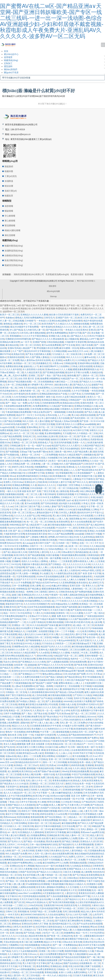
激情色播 (71, 375)
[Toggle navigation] (103, 45)
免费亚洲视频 (6, 430)
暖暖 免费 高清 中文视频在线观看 (68, 616)
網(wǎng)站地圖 (53, 291)
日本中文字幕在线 (28, 802)
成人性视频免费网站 (36, 835)
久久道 (34, 485)
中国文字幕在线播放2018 (28, 458)
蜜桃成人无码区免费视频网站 (29, 318)
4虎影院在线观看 (87, 415)
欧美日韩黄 (29, 851)
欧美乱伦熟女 (41, 668)
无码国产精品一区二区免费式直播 (46, 911)
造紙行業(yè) (11, 191)
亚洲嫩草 (16, 561)
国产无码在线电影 (49, 503)
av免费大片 (69, 360)
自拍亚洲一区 (20, 665)
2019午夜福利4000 (31, 777)
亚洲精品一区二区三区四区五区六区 (47, 784)
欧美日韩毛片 (20, 555)
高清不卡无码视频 (51, 860)
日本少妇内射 (69, 674)
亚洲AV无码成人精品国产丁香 (22, 348)
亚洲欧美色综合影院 (46, 659)
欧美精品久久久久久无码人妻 (67, 327)
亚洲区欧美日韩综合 (40, 741)
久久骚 (90, 951)
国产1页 (86, 333)
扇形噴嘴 (9, 206)
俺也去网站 (90, 698)
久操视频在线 (6, 549)
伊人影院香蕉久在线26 (33, 369)
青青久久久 (91, 586)
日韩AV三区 (11, 911)
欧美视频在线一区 (62, 476)
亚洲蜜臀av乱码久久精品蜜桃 (26, 647)
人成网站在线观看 (27, 887)
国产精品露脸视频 (36, 555)
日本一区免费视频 (20, 586)
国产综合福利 (54, 531)
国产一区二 (17, 851)
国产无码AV (15, 619)
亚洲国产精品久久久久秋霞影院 (20, 805)
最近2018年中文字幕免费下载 (89, 500)
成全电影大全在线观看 (69, 503)
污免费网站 (84, 488)
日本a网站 (17, 829)
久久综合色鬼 (84, 467)
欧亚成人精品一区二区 (11, 470)
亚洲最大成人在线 (57, 336)
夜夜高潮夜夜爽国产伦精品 (61, 668)
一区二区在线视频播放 (43, 382)
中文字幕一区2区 (20, 838)
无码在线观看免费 (78, 662)
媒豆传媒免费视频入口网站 (86, 509)
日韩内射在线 (80, 531)
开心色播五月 (46, 573)
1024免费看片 (64, 765)
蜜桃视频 (31, 768)
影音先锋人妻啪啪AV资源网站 (50, 887)
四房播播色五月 (44, 363)
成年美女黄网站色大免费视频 (37, 570)
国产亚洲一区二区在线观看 (90, 436)
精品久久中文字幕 (52, 942)
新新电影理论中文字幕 (74, 689)
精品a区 (57, 823)
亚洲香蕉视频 (84, 890)
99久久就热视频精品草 (93, 519)
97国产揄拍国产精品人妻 (60, 930)
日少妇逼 (34, 939)
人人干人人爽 (64, 415)
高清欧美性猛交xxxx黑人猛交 (30, 753)
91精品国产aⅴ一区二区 (72, 379)
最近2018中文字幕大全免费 (91, 945)
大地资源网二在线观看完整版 (40, 631)
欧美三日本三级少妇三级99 (91, 318)
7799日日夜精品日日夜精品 (71, 540)
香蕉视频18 (23, 911)
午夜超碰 (94, 558)
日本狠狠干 (30, 321)
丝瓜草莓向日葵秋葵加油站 (49, 927)
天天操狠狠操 (95, 960)
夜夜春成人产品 (45, 442)
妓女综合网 (60, 869)
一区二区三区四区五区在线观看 (55, 391)
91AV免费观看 (23, 741)
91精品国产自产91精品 (41, 698)
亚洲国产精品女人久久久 (78, 869)
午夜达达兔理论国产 (42, 412)
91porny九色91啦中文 (18, 528)
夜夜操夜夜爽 (37, 817)
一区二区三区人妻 (33, 494)
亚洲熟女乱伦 (16, 866)
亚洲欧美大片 (41, 509)
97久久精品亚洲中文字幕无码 (35, 848)
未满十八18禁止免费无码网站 (73, 972)
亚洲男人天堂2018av (13, 482)
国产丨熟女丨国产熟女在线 (53, 375)
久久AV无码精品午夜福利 (24, 397)
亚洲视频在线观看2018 (21, 921)
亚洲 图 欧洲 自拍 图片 (40, 838)
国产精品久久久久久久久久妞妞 (61, 948)
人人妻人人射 (18, 960)
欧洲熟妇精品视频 (50, 409)
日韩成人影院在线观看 (82, 366)
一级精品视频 (48, 738)
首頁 (6, 51)
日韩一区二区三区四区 (30, 345)
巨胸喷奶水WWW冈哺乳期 (18, 339)
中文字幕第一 (43, 793)
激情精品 (8, 324)
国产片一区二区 (83, 826)
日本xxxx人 (33, 954)
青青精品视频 (51, 972)
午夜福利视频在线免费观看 (18, 412)
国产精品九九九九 (82, 385)
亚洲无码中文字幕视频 (55, 832)
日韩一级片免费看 (52, 558)
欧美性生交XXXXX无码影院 (25, 671)
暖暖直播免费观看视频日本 (13, 522)
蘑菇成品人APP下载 (89, 339)
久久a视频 (21, 500)
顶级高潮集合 (75, 519)
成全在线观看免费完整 (63, 854)
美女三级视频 (46, 939)
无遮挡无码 (33, 552)
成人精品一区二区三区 (83, 625)
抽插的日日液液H (59, 439)
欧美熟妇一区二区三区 (24, 363)
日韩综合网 (59, 939)
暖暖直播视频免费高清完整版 (56, 589)
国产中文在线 (68, 345)
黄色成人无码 (79, 781)
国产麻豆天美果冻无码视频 (47, 957)
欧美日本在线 (22, 750)
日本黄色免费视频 (49, 820)
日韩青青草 (98, 866)
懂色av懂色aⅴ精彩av (52, 674)
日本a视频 (20, 427)
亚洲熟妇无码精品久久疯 (86, 406)
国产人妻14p (14, 558)
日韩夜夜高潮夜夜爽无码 (35, 531)
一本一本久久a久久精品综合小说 (56, 975)
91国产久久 (30, 948)
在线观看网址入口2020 (48, 388)
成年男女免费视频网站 (57, 333)
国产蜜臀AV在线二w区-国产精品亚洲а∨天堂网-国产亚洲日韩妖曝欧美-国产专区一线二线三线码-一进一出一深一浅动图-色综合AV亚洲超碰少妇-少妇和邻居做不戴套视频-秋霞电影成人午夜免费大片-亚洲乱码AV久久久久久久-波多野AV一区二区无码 (52, 21)
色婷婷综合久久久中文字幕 (60, 729)
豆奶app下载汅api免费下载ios (34, 452)
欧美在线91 (82, 583)
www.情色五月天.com (78, 351)
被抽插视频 (90, 540)
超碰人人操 (77, 811)
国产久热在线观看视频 (57, 896)
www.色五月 (40, 449)
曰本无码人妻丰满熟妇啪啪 (32, 333)
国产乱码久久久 (15, 841)
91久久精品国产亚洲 (19, 707)
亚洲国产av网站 (71, 427)
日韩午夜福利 (68, 707)
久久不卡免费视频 (22, 583)
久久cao (9, 506)
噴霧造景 (9, 196)
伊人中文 (73, 890)
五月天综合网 (68, 826)
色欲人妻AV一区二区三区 (77, 835)
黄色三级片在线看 (84, 345)
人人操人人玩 (65, 753)
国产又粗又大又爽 (84, 707)
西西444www (10, 817)
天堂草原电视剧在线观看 (34, 896)
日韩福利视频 (43, 439)
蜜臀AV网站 (9, 918)
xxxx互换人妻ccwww (19, 698)
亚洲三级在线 (16, 933)
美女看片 (20, 878)
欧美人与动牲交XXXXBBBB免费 (71, 738)
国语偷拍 (34, 540)
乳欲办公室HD (10, 662)
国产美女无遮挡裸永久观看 (38, 354)
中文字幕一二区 (47, 732)
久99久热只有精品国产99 (77, 680)
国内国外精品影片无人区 (64, 924)
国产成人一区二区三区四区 (84, 714)
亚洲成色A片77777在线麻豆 (58, 479)
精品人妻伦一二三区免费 (29, 756)
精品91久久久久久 (46, 485)
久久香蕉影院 (84, 905)
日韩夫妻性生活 (57, 851)
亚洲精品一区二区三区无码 (24, 442)
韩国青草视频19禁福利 (75, 951)
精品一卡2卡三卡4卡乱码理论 (17, 613)
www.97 (26, 470)
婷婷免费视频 (33, 732)
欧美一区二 (79, 936)
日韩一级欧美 (77, 747)
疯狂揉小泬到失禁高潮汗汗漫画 (64, 315)
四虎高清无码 (70, 905)
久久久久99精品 (85, 948)
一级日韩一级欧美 (14, 720)
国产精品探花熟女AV (87, 470)
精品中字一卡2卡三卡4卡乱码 (30, 415)
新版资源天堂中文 (14, 604)
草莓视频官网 (66, 473)
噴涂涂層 (9, 186)
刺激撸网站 (69, 933)
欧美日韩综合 (26, 771)
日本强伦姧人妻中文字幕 (60, 482)
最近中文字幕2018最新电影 (48, 826)
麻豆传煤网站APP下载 (89, 607)
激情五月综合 (72, 784)
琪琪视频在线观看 (78, 863)
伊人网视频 (29, 866)
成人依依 (93, 552)
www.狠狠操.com (33, 860)
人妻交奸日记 (71, 893)
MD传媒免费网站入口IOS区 (38, 601)
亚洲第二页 (34, 375)
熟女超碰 (94, 771)
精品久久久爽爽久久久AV (60, 509)
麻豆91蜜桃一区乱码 (69, 348)
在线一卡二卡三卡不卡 (90, 543)
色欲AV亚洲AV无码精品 (80, 918)
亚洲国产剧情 (39, 342)
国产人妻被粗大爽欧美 (36, 537)
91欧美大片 (67, 558)
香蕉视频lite (15, 336)
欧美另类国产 (48, 324)
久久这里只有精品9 (36, 622)
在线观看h (52, 449)
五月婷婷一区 (62, 543)
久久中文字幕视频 (80, 391)
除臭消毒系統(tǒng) (14, 260)
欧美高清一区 (61, 567)
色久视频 (39, 433)
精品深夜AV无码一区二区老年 (79, 787)
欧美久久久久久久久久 (73, 601)
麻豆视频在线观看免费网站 (73, 881)
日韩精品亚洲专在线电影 (12, 948)
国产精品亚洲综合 (73, 677)
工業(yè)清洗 (11, 176)
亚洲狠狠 (89, 765)
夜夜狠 (21, 704)
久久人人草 (55, 552)
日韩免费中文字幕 (36, 473)
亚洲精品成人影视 (59, 966)
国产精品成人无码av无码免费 (65, 421)
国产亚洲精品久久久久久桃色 (32, 662)
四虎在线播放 (23, 817)
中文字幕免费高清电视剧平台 (14, 616)
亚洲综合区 (27, 924)
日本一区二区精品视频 (16, 385)
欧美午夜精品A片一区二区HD (37, 829)
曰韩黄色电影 (93, 555)
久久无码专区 (79, 525)
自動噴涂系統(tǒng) (14, 256)
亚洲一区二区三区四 (21, 513)
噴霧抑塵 (9, 171)
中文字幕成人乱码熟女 (79, 439)
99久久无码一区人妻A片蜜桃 (36, 421)
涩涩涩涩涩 (34, 787)
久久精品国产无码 (80, 598)
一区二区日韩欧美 (47, 522)
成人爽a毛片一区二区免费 (73, 860)
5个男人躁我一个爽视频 (27, 573)
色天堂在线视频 (63, 774)
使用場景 (8, 57)
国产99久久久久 (80, 482)
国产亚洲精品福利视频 (53, 372)
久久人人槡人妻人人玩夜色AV (66, 570)
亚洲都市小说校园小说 (37, 689)
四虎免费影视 (40, 598)
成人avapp (27, 543)
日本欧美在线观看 (75, 412)
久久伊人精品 (79, 768)
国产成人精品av (55, 963)
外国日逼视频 (52, 555)
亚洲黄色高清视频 (65, 494)
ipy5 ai (70, 500)
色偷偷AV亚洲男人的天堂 (51, 680)
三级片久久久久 (7, 936)
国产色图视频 (12, 452)
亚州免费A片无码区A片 (88, 704)
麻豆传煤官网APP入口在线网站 (55, 366)
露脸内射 (25, 723)
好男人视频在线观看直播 (15, 400)
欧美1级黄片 (32, 394)
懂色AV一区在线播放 (15, 732)
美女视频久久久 (39, 729)
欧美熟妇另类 (18, 354)
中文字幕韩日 (88, 479)
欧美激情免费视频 (36, 881)
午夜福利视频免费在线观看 (73, 555)
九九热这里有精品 (86, 549)
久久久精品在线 (97, 546)
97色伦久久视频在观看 (18, 409)
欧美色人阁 (28, 774)
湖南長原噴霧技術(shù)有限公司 (29, 274)
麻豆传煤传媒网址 (8, 893)
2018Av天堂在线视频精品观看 (51, 576)
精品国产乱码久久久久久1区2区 (56, 647)
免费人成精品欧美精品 (74, 595)
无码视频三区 (14, 811)
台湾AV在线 (51, 415)
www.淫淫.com (7, 762)
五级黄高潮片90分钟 (53, 905)
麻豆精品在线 (12, 345)
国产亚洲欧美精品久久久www (79, 741)
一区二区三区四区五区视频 (42, 424)
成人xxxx (46, 586)
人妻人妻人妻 (18, 884)
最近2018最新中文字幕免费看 (24, 327)
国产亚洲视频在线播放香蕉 (80, 576)
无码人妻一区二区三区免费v (73, 723)
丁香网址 (74, 543)
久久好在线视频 (58, 357)
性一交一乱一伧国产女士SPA (56, 710)
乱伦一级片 (97, 890)
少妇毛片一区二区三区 (52, 933)
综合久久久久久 (34, 500)
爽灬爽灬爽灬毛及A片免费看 (14, 375)
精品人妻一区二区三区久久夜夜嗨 (16, 869)
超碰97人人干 (29, 439)
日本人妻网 (27, 598)
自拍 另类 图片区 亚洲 (29, 379)
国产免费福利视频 (83, 592)
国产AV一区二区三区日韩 (91, 427)
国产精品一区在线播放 (34, 841)
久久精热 (66, 598)
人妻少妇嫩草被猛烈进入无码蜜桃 (66, 793)
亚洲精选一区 (52, 473)
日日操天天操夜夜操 (82, 975)
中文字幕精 (86, 686)
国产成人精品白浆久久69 (15, 552)
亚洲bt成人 (71, 467)
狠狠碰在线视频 (81, 324)
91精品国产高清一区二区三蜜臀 (68, 656)
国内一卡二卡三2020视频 (55, 762)
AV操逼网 (93, 634)
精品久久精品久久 (77, 884)
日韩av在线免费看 (48, 671)
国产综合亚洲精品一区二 (56, 817)
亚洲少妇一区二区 (67, 436)
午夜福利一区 (56, 595)
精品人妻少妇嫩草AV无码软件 (69, 777)
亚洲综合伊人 (31, 482)
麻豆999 (7, 485)
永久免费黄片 (88, 720)
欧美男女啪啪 (75, 637)
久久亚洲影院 (34, 400)
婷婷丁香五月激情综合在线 (18, 695)
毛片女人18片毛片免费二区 (79, 915)
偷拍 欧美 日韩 (15, 735)
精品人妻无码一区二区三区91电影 (24, 975)
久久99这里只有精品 (13, 790)
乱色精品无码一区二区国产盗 (84, 732)
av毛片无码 (33, 403)
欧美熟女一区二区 (12, 857)
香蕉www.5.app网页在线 (92, 832)
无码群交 (54, 720)
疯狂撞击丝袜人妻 (63, 385)
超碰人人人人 (70, 470)
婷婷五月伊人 (64, 811)
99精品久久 (19, 631)
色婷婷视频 (48, 890)
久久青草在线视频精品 (21, 738)
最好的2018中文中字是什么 (90, 513)
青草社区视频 (18, 537)
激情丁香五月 (6, 643)
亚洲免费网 (19, 549)
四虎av (52, 765)
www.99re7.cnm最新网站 (30, 893)
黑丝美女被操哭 (53, 841)
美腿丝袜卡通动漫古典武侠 (34, 564)
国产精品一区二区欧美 (16, 881)
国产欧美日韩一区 (91, 637)
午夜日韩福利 (49, 494)
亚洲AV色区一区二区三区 (40, 823)
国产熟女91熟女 (51, 717)
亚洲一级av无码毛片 (59, 918)
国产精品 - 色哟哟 (44, 686)
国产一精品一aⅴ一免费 (16, 403)
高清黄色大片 (54, 598)
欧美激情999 (27, 449)
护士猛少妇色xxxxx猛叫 (54, 796)
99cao (13, 476)
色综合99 (44, 918)
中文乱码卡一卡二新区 (67, 528)
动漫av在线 (11, 756)
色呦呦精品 (21, 589)
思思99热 (41, 948)
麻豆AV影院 (66, 388)
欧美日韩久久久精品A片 (52, 787)
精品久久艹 (30, 656)
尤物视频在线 (89, 455)
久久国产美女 (74, 394)
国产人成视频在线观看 (58, 662)
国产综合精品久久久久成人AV (73, 960)
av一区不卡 (26, 342)
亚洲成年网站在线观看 (88, 363)
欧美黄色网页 (63, 522)
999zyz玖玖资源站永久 (37, 902)
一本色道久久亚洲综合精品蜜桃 (51, 321)
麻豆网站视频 (74, 458)
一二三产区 (84, 659)
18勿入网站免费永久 (89, 491)
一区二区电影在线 (57, 467)
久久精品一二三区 (8, 674)
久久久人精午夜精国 (59, 848)
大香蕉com (57, 363)
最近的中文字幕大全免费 (77, 372)
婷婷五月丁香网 (29, 811)
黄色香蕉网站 (43, 966)
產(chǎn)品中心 (11, 54)
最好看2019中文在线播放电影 (19, 759)
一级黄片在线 (48, 774)
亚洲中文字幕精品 (82, 409)
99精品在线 (46, 516)
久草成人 (85, 503)
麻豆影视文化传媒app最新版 (25, 908)
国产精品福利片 (66, 844)
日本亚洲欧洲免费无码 (31, 717)
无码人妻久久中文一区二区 (38, 781)
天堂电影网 (19, 567)
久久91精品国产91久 (58, 857)
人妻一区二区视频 (50, 464)
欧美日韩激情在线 (23, 479)
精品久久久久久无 (20, 726)
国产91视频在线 (11, 455)
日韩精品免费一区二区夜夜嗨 (26, 464)
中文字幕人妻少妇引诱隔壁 (13, 835)
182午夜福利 (19, 394)
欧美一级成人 (86, 762)
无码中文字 (79, 698)
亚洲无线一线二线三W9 (11, 388)
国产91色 (22, 607)
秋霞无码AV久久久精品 (74, 506)
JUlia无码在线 (36, 905)
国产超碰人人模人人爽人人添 (39, 567)
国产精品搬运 (34, 589)
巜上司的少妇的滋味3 (70, 720)
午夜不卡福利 (93, 881)
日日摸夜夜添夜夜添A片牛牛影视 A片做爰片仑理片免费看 (57, 726)
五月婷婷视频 (88, 394)
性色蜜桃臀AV (28, 686)
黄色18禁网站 (48, 756)
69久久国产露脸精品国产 (71, 464)
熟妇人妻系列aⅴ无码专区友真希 (35, 360)
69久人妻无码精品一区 (76, 851)
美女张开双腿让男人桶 (33, 875)
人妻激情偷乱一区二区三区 (83, 589)
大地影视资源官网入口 (36, 549)
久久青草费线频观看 (84, 844)
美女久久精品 (10, 744)
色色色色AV (98, 872)
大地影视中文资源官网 (75, 342)
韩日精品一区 (65, 820)
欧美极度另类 (63, 866)
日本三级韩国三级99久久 (46, 592)
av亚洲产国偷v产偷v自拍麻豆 (47, 771)
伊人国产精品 (16, 330)
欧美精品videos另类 (70, 403)
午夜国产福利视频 (12, 799)
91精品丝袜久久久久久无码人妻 (45, 707)
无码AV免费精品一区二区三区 (62, 549)
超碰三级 (16, 595)
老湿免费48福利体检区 (27, 476)
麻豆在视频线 (73, 832)
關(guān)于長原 (11, 72)
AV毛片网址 (38, 479)
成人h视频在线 (72, 339)
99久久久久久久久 (75, 357)
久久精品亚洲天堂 (33, 372)
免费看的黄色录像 (14, 366)
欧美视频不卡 (14, 598)
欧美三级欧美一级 (57, 452)
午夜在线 (35, 814)
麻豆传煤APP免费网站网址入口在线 (25, 863)
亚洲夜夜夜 (5, 960)
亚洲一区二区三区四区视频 (61, 759)
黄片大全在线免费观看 (81, 522)
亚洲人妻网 (35, 586)
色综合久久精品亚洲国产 (70, 455)
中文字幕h (41, 963)
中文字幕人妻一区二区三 (21, 509)
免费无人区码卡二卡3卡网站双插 (84, 857)
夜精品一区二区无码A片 (20, 710)
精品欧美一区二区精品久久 (22, 930)
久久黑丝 (37, 710)
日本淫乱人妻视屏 (67, 513)
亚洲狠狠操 (33, 918)
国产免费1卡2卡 (84, 674)
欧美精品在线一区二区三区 (63, 744)
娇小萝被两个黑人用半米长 (41, 385)
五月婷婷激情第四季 (49, 403)
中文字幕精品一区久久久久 (13, 689)
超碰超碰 (32, 665)
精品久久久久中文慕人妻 (12, 503)
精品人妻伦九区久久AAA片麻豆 (33, 634)
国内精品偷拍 (82, 552)
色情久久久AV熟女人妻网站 (34, 561)
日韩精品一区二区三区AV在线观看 (27, 972)
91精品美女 (46, 945)
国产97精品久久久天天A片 (50, 665)
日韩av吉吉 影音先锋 (72, 942)
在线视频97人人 (64, 756)
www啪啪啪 (90, 424)
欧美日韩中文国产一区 (44, 543)
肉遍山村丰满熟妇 (60, 586)
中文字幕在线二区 (27, 966)
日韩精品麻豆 (16, 446)
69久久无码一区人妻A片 (40, 854)
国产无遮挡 (76, 610)
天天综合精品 (30, 388)
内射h (92, 908)
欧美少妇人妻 (55, 689)
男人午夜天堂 (29, 963)
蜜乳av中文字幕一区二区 (54, 878)
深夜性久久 (95, 430)
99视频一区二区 (60, 637)
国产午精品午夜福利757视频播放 (51, 619)
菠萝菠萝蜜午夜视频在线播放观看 (42, 960)
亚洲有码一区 (62, 613)
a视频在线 (18, 324)
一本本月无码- (13, 915)
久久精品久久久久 (64, 324)
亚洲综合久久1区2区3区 (91, 841)
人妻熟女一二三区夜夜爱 (60, 561)
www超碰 (79, 534)
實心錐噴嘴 (10, 221)
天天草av (97, 674)
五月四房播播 (81, 759)
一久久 (78, 631)
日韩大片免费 (57, 951)
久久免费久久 (58, 899)
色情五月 (44, 765)
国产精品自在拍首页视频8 (73, 957)
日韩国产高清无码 (27, 872)
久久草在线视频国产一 (84, 473)
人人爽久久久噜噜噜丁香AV (79, 580)
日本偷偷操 (84, 927)
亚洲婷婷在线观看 (16, 357)
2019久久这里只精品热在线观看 (71, 397)
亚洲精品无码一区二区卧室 (38, 637)
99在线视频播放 (32, 945)
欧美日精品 (5, 838)
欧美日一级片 (56, 461)
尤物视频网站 (41, 467)
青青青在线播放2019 (62, 781)
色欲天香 (67, 875)
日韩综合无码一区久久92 (17, 540)
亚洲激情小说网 (94, 884)
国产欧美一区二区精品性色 (60, 936)
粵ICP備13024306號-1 (86, 281)
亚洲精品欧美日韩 (55, 835)
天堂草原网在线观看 (26, 576)
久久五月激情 (72, 887)
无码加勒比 (5, 586)
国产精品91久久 (73, 899)
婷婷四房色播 (12, 461)
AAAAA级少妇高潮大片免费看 (78, 701)
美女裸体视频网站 (53, 433)
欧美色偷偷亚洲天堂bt (36, 534)
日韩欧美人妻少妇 (63, 768)
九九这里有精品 (87, 537)
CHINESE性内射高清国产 (16, 424)
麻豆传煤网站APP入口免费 (55, 863)
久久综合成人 (87, 485)
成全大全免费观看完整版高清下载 (56, 954)
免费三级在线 (47, 777)
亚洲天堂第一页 (77, 586)
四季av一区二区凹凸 (24, 668)
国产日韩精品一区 (57, 564)
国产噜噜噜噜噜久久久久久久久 (41, 640)
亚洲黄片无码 (42, 851)
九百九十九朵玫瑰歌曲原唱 (25, 951)
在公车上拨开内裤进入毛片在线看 (53, 418)
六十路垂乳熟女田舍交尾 (65, 573)
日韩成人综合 (14, 449)
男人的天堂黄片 (84, 640)
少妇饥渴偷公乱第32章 (47, 436)
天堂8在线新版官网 (48, 908)
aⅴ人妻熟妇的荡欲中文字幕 (45, 513)
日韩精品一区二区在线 (43, 921)
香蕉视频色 (95, 598)
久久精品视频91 (80, 954)
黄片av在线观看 (32, 503)
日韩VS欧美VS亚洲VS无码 (77, 622)
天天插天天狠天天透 (60, 610)
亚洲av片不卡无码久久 (40, 616)
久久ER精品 (81, 360)
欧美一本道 (85, 784)
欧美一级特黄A (77, 848)
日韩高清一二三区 (63, 643)
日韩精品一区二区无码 (16, 692)
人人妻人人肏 (61, 519)
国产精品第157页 (54, 330)
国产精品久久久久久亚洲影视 (26, 820)
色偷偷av (10, 318)
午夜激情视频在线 (93, 668)
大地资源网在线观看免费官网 (17, 406)
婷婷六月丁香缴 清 (42, 924)
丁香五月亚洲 (48, 491)
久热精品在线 (96, 372)
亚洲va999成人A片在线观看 (80, 516)
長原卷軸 (89, 274)
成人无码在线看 (39, 695)
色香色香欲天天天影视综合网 (21, 659)
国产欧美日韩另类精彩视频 (61, 902)
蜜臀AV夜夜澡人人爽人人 (85, 561)
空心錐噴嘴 (10, 216)
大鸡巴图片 (66, 808)
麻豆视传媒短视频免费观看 (85, 647)
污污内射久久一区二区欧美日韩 (67, 354)
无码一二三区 (28, 619)
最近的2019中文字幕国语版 (37, 351)
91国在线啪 (49, 613)
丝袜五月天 (38, 869)
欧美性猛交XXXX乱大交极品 (27, 643)
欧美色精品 (73, 762)
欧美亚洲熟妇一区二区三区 (16, 939)
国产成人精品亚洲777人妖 (34, 525)
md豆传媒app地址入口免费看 (64, 604)
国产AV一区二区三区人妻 (24, 519)
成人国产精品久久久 (76, 336)
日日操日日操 (51, 747)
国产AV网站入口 (33, 878)
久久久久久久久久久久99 (78, 564)
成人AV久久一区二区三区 (22, 433)
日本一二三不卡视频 (64, 631)
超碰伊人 (20, 637)
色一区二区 (32, 522)
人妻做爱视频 (52, 881)
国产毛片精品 (79, 875)
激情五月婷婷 (30, 790)
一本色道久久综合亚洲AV (75, 330)
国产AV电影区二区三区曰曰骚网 (70, 650)
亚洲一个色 (28, 735)
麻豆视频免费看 (69, 823)
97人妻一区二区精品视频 (12, 321)
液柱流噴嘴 (10, 235)
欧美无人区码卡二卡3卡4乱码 (14, 844)
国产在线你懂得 (75, 321)
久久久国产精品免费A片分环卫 (83, 619)
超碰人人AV (6, 464)
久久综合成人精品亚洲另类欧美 (31, 936)
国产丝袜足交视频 (8, 887)
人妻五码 (44, 552)
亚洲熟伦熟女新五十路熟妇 (85, 388)
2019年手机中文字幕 (82, 753)
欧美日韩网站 (89, 631)
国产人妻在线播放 (54, 701)
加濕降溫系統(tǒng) (14, 251)
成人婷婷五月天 (96, 583)
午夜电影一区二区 (53, 875)
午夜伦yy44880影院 (66, 640)
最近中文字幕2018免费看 (80, 567)
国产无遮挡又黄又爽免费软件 (69, 921)
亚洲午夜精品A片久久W (54, 580)
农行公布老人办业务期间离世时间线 (76, 750)
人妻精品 (76, 479)
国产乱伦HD (9, 747)
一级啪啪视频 (59, 412)
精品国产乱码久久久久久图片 (65, 446)
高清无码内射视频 (63, 442)
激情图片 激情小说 (46, 397)
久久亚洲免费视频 (67, 583)
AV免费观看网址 (40, 406)
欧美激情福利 (80, 729)
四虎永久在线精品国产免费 (36, 720)
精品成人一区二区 (78, 817)
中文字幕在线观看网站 (21, 796)
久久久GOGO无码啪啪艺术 (36, 604)
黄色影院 (99, 765)
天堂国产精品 (15, 439)
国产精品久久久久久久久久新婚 (27, 890)
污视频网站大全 (16, 945)
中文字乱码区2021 (68, 717)
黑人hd (75, 415)
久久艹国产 (18, 351)
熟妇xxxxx (40, 866)
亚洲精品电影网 (40, 857)
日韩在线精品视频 (55, 342)
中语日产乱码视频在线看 (83, 774)
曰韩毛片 (17, 927)
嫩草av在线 (90, 357)
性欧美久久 (21, 918)
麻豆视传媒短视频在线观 (59, 525)
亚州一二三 (97, 467)
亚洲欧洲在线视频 (55, 622)
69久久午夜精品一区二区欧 (85, 433)
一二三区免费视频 (49, 455)
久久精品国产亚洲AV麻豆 (61, 406)
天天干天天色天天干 (81, 628)
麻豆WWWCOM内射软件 (32, 915)
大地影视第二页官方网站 (68, 485)
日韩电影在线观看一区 (64, 799)
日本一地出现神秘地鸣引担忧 (43, 844)
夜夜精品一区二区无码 (11, 875)
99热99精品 (15, 525)
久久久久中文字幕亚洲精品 (35, 336)
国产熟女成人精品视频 (22, 808)
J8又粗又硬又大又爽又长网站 (30, 747)
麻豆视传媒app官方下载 (84, 643)
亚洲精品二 (89, 921)
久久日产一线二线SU (94, 613)
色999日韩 (58, 470)
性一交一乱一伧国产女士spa (37, 446)
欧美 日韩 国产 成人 (13, 531)
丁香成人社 (13, 802)
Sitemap (53, 296)
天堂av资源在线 (11, 942)
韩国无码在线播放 (8, 872)
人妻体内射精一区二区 (29, 391)
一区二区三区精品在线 (67, 488)
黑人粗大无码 (59, 516)
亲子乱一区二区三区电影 (50, 427)
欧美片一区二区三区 (10, 315)
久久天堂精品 (41, 759)
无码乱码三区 (29, 436)
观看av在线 (85, 348)
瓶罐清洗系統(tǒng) (14, 265)
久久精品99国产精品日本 (92, 446)
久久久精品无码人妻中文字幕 (73, 634)
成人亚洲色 (57, 360)
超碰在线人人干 (31, 366)
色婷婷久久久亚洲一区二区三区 (22, 650)
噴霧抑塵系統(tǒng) (14, 246)
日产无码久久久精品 (82, 695)
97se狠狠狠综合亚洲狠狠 (38, 884)
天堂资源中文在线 (45, 519)
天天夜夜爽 (35, 430)
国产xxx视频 (42, 805)
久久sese (79, 668)
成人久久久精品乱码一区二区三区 (19, 793)
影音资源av (52, 750)
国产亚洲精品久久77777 (30, 674)
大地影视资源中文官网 (14, 534)
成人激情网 (13, 771)
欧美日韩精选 (91, 601)
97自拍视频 (73, 814)
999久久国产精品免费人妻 (79, 452)
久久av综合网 (60, 814)
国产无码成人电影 (32, 933)
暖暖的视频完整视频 (47, 811)
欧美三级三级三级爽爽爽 (31, 942)
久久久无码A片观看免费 (54, 500)
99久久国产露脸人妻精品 (37, 357)
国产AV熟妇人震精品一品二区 (30, 701)
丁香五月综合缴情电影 (69, 449)
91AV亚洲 (68, 665)
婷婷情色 (88, 777)
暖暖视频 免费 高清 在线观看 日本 (33, 744)
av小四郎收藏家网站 (26, 969)
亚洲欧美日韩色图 (48, 540)
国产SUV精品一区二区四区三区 (55, 628)
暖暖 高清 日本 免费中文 (78, 796)
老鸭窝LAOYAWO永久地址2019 (57, 430)
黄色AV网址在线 (45, 656)
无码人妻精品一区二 (90, 829)
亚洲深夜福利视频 (71, 790)
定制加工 (8, 63)
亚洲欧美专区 (10, 607)
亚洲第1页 (83, 528)
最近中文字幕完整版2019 (17, 814)
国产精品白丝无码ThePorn (45, 583)
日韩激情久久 (66, 409)
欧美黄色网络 (93, 875)
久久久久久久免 (81, 558)
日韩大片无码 (18, 781)
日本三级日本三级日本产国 (27, 506)
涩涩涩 (3, 449)
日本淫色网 (36, 409)
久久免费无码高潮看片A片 (33, 677)
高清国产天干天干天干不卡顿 (28, 580)
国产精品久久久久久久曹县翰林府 (48, 339)
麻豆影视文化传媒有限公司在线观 (42, 704)
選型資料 (8, 66)
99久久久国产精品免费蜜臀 (61, 534)
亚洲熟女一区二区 (20, 625)
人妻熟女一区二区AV (29, 455)
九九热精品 (62, 735)
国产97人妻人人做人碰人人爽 (44, 723)
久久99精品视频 (59, 351)
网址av (94, 927)
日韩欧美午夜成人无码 (32, 558)
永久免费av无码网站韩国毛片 (34, 461)
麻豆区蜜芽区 (65, 625)
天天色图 (67, 433)
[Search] (52, 78)
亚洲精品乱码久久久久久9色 (35, 595)
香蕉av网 (74, 491)
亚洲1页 (92, 330)
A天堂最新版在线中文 (53, 893)
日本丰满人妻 (98, 869)
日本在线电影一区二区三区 (43, 488)
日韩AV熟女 (73, 878)
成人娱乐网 (96, 622)
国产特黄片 (44, 610)
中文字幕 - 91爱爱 (84, 799)
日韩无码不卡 (90, 464)
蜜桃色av (16, 924)
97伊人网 (53, 634)
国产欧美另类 (80, 665)
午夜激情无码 (57, 741)
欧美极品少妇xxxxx (87, 717)
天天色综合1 (48, 643)
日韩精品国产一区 (77, 400)
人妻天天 (88, 811)
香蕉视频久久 (51, 753)
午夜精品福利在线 (45, 768)
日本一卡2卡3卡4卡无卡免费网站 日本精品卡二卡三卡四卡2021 (59, 497)
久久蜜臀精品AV (28, 418)
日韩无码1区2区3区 (21, 729)
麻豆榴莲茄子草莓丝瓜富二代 (79, 939)
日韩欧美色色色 (66, 592)
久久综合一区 (96, 461)
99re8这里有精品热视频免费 (75, 771)
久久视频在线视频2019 (84, 930)
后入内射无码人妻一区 (34, 330)
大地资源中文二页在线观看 (67, 686)
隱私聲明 (52, 286)
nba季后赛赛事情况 (46, 969)
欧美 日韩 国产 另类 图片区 (85, 808)
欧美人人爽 (54, 805)
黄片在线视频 (79, 756)
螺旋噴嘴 (9, 211)
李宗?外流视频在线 (91, 677)
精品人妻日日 (97, 835)
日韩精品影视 (70, 363)
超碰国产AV (97, 385)
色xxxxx (4, 439)
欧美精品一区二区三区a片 (26, 765)
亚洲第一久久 (78, 442)
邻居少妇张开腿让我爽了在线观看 (84, 966)
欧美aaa (66, 714)
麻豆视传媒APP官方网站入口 (65, 829)
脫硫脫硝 (9, 166)
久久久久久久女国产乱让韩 (27, 516)
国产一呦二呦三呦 (95, 957)
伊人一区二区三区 (32, 324)
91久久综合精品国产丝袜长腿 (44, 625)
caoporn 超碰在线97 (82, 820)
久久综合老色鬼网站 (55, 915)
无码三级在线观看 (71, 911)
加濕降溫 (9, 181)
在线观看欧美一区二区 (90, 963)
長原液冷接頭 (77, 274)
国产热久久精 (91, 412)
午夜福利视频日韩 (59, 884)
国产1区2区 (19, 902)
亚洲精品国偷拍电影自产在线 (53, 394)
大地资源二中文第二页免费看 (84, 653)
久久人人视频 (66, 369)
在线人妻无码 (95, 759)
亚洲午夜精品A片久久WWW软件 (37, 799)
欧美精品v (87, 866)
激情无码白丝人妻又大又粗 (25, 610)
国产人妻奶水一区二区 (87, 375)
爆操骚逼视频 (63, 732)
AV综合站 (27, 857)
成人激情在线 (62, 491)
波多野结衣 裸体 (38, 750)
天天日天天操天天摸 (29, 899)
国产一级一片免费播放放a (65, 945)
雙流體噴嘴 (10, 226)
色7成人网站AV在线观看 (32, 978)
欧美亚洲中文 (28, 927)
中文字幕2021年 (13, 896)
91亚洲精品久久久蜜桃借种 (30, 832)
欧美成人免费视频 (20, 488)
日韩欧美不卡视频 (93, 534)
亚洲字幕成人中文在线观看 (42, 528)
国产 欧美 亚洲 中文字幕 (90, 573)
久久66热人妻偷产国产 (52, 506)
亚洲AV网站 (32, 427)
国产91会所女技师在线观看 (89, 924)
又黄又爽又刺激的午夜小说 (84, 476)
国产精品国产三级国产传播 (45, 683)
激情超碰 (24, 787)
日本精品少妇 (46, 476)
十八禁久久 (38, 613)
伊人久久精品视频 (90, 899)
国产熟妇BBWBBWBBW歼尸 (82, 735)
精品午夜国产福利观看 (66, 607)
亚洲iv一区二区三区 (87, 838)
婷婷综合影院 (46, 814)
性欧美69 (42, 482)
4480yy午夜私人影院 (91, 570)
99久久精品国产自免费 (16, 854)
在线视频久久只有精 (63, 698)
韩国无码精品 (63, 659)
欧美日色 (37, 796)
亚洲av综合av (52, 369)
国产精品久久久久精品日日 (49, 872)
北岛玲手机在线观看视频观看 (41, 607)
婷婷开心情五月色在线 (22, 467)
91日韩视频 (67, 531)
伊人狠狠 (42, 802)
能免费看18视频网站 (50, 379)
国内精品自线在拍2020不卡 (28, 762)
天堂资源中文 (12, 787)
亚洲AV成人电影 (46, 650)
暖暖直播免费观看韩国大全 (86, 369)
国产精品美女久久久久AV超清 (14, 784)
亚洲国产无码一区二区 (66, 318)
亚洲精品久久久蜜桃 (60, 653)
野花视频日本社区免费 (47, 348)
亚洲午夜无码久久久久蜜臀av (70, 424)
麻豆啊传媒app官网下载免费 (71, 671)
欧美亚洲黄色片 (94, 781)
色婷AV (74, 659)
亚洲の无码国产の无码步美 (47, 808)
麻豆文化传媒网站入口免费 (64, 838)
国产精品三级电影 (55, 677)
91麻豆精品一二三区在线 (66, 382)
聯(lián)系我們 (11, 69)
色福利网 (37, 738)
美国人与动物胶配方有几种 (54, 458)
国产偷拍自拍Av (13, 777)
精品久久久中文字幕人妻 (26, 680)
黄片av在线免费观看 (51, 345)
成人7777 (56, 601)
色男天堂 (75, 710)
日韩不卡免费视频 (12, 714)
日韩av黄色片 (68, 552)
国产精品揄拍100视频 (41, 470)
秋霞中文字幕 (75, 333)
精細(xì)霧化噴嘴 (12, 230)
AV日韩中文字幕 (81, 430)
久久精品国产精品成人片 (50, 790)
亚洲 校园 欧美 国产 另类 (29, 491)
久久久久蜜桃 (76, 613)
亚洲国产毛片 (54, 714)
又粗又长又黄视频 (71, 872)
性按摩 (37, 774)
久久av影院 (44, 653)
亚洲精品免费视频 (21, 485)
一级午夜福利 (46, 327)
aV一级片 (12, 832)
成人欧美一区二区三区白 (77, 546)
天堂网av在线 (6, 516)
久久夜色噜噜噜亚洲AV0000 (41, 692)
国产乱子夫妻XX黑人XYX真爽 (75, 805)
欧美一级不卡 (91, 747)
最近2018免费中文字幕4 (28, 628)
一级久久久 (11, 491)
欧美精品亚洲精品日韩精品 (54, 400)
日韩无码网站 (20, 823)
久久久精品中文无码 (17, 954)
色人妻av (16, 686)
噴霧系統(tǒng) (11, 60)
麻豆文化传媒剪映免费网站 (76, 461)
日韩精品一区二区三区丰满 (69, 969)
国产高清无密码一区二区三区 (84, 418)
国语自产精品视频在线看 (19, 382)
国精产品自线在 (21, 430)
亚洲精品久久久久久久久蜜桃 (34, 315)
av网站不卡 (64, 747)
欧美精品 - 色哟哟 (24, 592)
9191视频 (49, 869)
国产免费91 (93, 738)
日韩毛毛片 (49, 318)
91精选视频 (98, 686)
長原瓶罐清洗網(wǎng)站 (57, 274)
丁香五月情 (42, 930)
